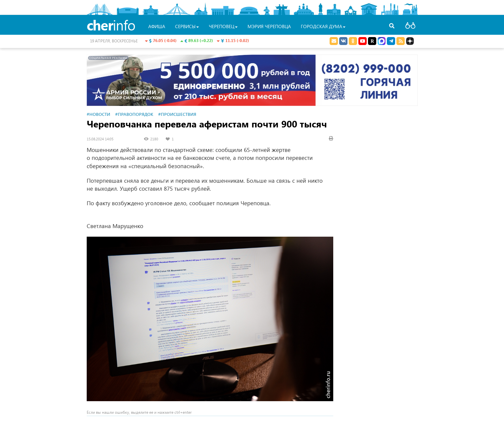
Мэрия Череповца (269, 26)
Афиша (157, 26)
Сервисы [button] (187, 26)
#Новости (98, 114)
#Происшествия (177, 114)
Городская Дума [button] (323, 26)
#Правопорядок (134, 114)
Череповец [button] (223, 26)
